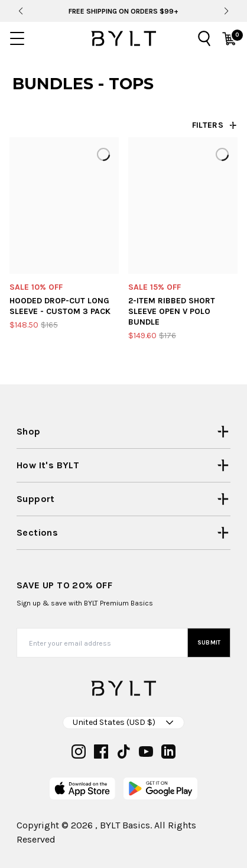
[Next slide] (226, 11)
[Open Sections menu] (123, 533)
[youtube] (146, 752)
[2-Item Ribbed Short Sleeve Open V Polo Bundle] (183, 205)
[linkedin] (168, 752)
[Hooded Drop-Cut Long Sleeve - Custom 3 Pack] (64, 205)
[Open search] (204, 38)
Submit (209, 643)
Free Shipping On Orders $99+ (123, 11)
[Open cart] (229, 38)
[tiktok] (123, 752)
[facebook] (101, 752)
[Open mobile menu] (17, 38)
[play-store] (160, 788)
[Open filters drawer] (215, 125)
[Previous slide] (20, 11)
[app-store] (82, 788)
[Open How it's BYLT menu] (123, 465)
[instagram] (79, 752)
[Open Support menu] (123, 499)
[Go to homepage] (123, 38)
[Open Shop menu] (123, 432)
